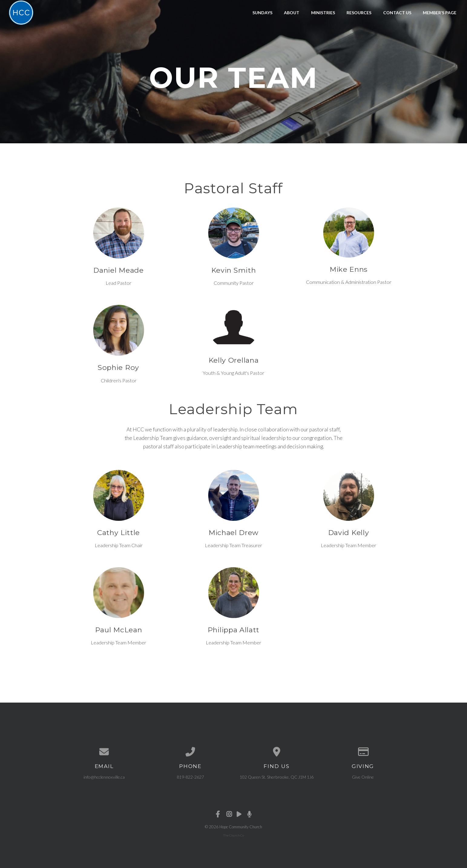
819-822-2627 (190, 777)
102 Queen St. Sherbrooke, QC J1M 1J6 (277, 777)
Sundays (262, 13)
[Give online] (363, 752)
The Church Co (234, 835)
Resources (359, 13)
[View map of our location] (277, 752)
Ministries (323, 13)
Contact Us (397, 13)
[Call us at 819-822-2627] (191, 752)
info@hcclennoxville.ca (104, 777)
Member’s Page (440, 13)
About (292, 13)
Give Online (363, 777)
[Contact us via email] (104, 752)
